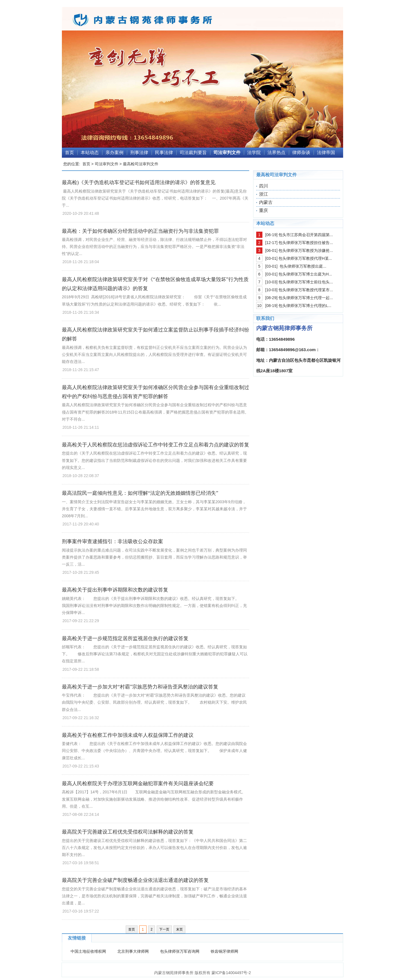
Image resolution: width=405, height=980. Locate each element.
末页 (179, 929)
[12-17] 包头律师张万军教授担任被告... (299, 243)
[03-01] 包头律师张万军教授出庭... (296, 266)
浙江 (264, 194)
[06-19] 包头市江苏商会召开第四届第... (299, 235)
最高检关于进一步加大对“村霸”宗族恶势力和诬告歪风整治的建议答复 (140, 687)
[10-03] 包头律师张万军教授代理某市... (299, 290)
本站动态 (90, 153)
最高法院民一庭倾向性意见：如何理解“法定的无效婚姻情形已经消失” (140, 493)
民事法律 (164, 153)
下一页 (164, 929)
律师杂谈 (301, 153)
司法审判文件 (227, 153)
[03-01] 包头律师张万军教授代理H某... (299, 258)
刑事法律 (139, 153)
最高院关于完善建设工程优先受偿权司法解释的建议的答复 (128, 832)
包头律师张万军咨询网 (180, 951)
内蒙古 (266, 202)
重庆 (264, 210)
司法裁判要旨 (193, 153)
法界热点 (276, 153)
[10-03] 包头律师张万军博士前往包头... (299, 282)
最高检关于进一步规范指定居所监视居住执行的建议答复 (125, 638)
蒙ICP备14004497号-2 (231, 973)
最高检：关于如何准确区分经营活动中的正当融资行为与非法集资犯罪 (140, 231)
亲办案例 (114, 153)
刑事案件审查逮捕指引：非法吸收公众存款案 (112, 541)
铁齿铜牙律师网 (224, 951)
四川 (264, 186)
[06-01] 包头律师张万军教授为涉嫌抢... (299, 250)
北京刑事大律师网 (133, 951)
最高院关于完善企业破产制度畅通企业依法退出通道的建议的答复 (135, 880)
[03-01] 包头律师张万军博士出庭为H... (299, 274)
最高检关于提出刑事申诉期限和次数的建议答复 (115, 590)
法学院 (254, 153)
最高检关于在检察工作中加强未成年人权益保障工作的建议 (128, 735)
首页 (69, 153)
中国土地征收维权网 (88, 951)
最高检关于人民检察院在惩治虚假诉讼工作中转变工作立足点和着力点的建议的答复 (156, 445)
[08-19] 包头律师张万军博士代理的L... (298, 306)
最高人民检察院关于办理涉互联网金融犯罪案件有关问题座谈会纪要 (138, 783)
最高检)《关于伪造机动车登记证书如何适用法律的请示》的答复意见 (139, 182)
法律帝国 (326, 153)
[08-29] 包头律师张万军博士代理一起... (299, 298)
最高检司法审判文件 (141, 164)
